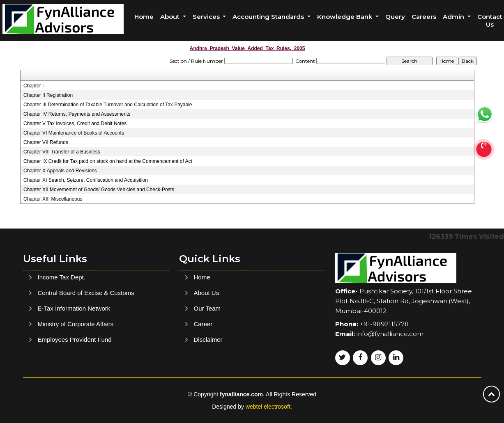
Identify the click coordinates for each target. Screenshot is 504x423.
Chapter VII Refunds (46, 142)
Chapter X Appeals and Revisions (60, 171)
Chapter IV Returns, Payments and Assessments (77, 114)
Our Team (207, 346)
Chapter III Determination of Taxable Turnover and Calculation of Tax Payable (108, 105)
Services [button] (207, 17)
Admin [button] (454, 17)
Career (203, 361)
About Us (207, 330)
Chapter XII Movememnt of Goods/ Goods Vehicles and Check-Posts (99, 190)
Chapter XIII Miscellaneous (53, 199)
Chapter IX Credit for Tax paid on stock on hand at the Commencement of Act (108, 161)
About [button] (171, 17)
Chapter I (33, 86)
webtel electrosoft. (269, 407)
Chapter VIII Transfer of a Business (62, 152)
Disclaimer (208, 377)
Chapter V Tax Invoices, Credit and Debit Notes (75, 123)
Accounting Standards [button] (269, 17)
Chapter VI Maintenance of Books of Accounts (74, 133)
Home (144, 17)
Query (395, 17)
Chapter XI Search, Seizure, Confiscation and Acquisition (86, 180)
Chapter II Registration (48, 95)
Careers (424, 17)
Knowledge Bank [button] (345, 17)
